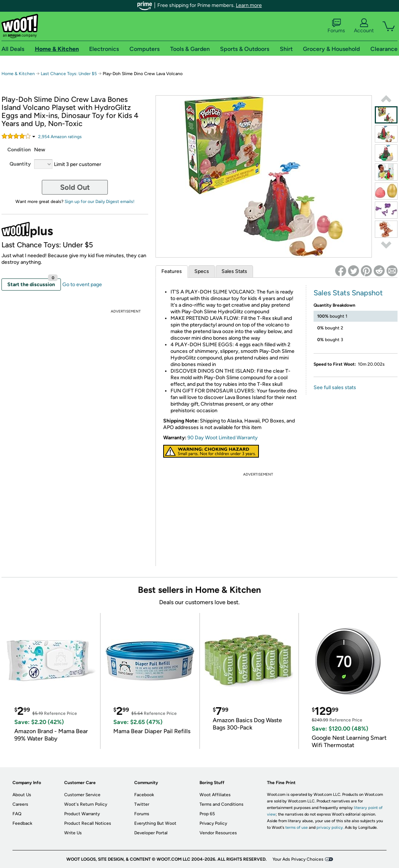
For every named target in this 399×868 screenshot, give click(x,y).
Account (364, 26)
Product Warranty (82, 814)
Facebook (144, 795)
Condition (19, 150)
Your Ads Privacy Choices (298, 859)
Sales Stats (234, 271)
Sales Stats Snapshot (348, 293)
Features (172, 271)
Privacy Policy (213, 823)
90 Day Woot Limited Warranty (223, 438)
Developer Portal (151, 833)
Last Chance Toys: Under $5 (69, 74)
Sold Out (75, 187)
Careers (20, 804)
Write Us (73, 833)
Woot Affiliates (215, 795)
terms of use (296, 828)
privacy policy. (330, 828)
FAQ (17, 814)
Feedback (22, 823)
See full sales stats (335, 387)
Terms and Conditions (222, 804)
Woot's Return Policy (86, 804)
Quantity (20, 164)
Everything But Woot (155, 823)
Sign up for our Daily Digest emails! (100, 202)
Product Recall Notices (88, 823)
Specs (202, 271)
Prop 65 (207, 814)
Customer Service (82, 795)
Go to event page (82, 285)
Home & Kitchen (18, 74)
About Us (22, 795)
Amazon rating (60, 137)
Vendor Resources (218, 833)
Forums (336, 26)
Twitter (142, 804)
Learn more (249, 5)
